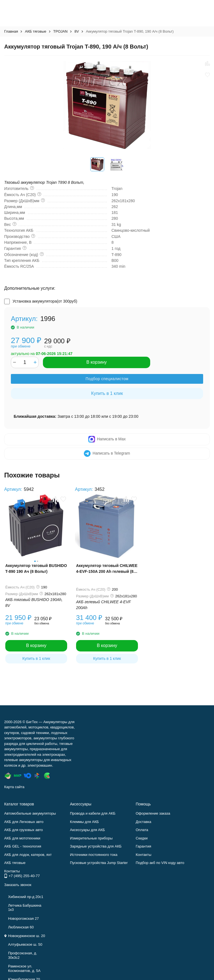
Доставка (144, 822)
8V (77, 31)
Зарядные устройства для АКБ (96, 846)
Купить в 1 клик (107, 393)
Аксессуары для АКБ (87, 830)
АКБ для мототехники (22, 838)
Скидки (142, 838)
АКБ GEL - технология (23, 846)
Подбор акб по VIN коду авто (160, 863)
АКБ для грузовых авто (24, 830)
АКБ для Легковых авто (24, 822)
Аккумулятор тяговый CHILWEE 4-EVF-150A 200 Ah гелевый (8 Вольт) (107, 569)
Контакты (144, 855)
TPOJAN (60, 31)
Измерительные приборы (91, 838)
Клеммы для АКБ (84, 822)
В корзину (97, 362)
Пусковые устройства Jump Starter (99, 863)
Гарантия (143, 846)
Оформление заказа (153, 813)
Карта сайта (14, 787)
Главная (11, 31)
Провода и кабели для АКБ (93, 813)
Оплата (142, 830)
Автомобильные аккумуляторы (30, 813)
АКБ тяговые (36, 31)
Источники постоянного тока (94, 855)
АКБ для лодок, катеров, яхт (28, 855)
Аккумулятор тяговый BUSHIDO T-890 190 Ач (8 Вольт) (36, 569)
